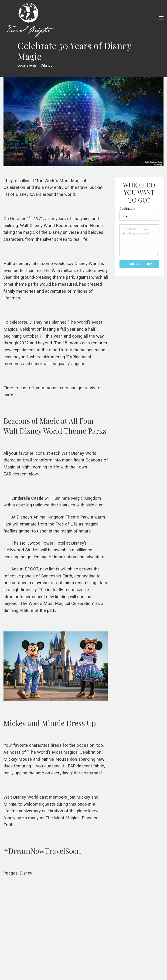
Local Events (27, 66)
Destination (128, 209)
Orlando (47, 66)
